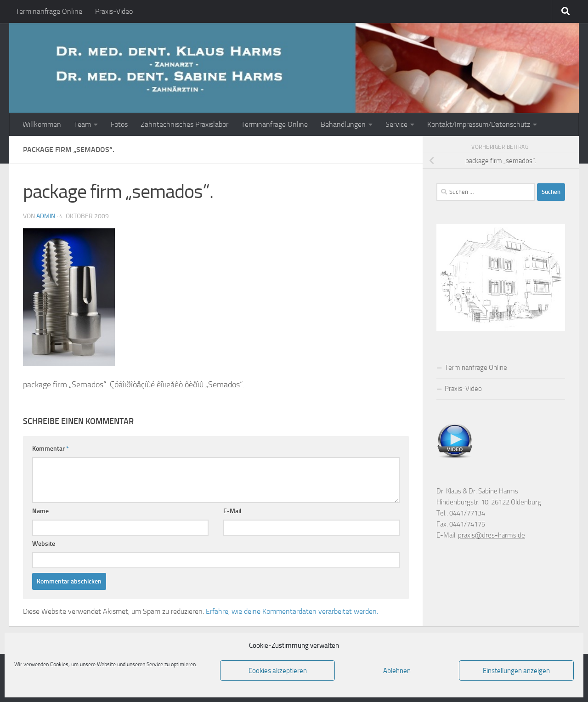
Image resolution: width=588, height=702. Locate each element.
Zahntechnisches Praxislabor (184, 124)
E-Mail (232, 511)
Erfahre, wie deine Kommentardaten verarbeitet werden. (292, 611)
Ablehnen (397, 671)
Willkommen (42, 124)
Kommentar (51, 449)
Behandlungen (343, 124)
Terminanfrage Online (49, 11)
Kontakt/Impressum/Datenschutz (479, 124)
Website (44, 544)
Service (396, 124)
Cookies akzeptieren (278, 671)
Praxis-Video (114, 11)
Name (40, 511)
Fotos (119, 124)
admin (46, 216)
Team (82, 124)
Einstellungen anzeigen (516, 671)
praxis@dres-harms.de (492, 535)
